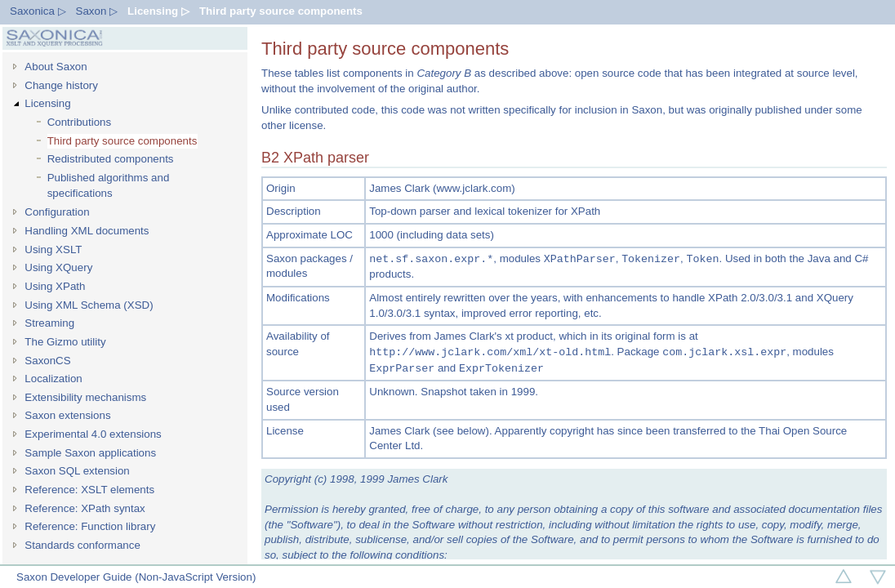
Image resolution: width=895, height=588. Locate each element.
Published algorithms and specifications (109, 185)
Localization (53, 379)
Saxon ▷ (97, 11)
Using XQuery (58, 267)
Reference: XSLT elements (89, 490)
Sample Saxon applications (90, 453)
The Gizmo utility (65, 342)
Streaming (49, 323)
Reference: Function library (90, 526)
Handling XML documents (87, 231)
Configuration (57, 212)
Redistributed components (111, 159)
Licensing (47, 103)
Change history (61, 85)
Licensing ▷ (158, 11)
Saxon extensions (67, 415)
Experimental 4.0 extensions (93, 434)
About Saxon (56, 67)
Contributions (80, 122)
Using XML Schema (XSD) (89, 305)
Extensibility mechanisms (85, 397)
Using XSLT (53, 249)
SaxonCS (47, 361)
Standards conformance (82, 545)
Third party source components (281, 11)
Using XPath (55, 286)
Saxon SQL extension (77, 471)
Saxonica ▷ (38, 11)
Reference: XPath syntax (85, 508)
